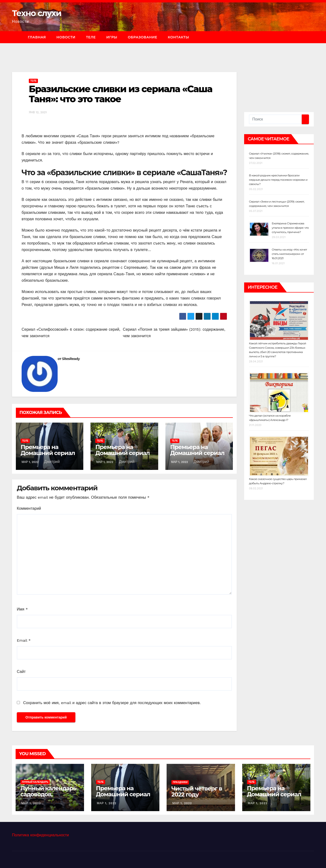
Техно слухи (37, 13)
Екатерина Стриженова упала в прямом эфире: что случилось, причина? (290, 228)
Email (24, 640)
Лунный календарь (35, 782)
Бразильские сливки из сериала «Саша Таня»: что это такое (121, 94)
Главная (37, 37)
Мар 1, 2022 (31, 803)
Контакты (178, 37)
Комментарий (29, 508)
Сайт (21, 672)
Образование (142, 37)
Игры (112, 37)
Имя (22, 609)
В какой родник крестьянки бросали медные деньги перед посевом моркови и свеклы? (278, 180)
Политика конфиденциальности (40, 835)
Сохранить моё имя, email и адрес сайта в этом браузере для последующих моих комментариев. (112, 703)
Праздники (180, 782)
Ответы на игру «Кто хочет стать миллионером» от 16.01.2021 (289, 254)
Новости (66, 37)
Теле (91, 37)
